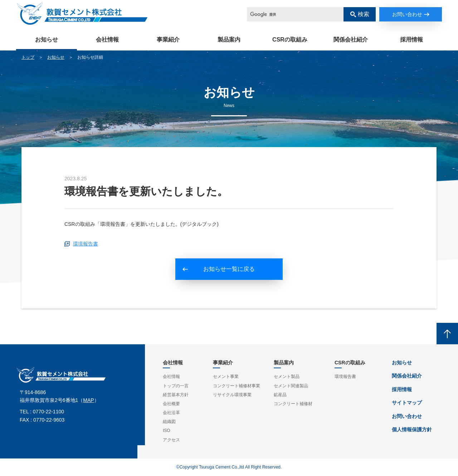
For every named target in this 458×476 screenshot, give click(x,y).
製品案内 (229, 40)
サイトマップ (407, 403)
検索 (364, 14)
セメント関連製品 (291, 386)
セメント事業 (226, 377)
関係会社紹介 (351, 40)
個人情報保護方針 (412, 429)
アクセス (171, 440)
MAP (88, 400)
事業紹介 (168, 40)
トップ (28, 57)
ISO (167, 431)
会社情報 (107, 40)
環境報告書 (86, 244)
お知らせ (47, 40)
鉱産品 (280, 395)
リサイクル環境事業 (232, 395)
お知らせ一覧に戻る (229, 269)
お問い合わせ (407, 14)
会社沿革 (171, 413)
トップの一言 (176, 386)
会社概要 (171, 404)
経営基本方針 (176, 395)
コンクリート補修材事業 (237, 386)
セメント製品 (287, 377)
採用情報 (411, 40)
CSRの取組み (290, 40)
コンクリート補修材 (293, 404)
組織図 (169, 422)
